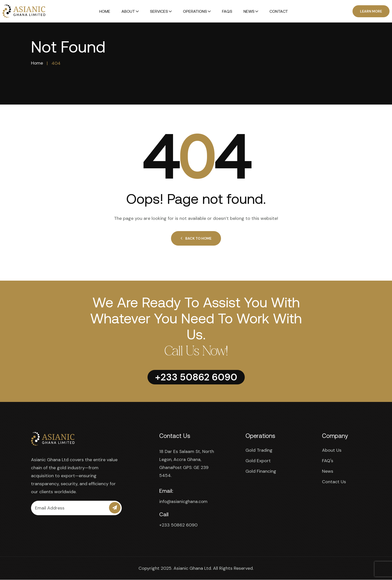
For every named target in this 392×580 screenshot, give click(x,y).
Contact (279, 11)
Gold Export (258, 461)
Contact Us (334, 482)
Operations (195, 11)
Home (105, 11)
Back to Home (196, 239)
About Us (332, 450)
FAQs (227, 11)
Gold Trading (259, 450)
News (249, 11)
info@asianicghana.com (184, 502)
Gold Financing (261, 471)
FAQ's (328, 461)
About (128, 11)
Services (159, 11)
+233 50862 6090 (178, 525)
